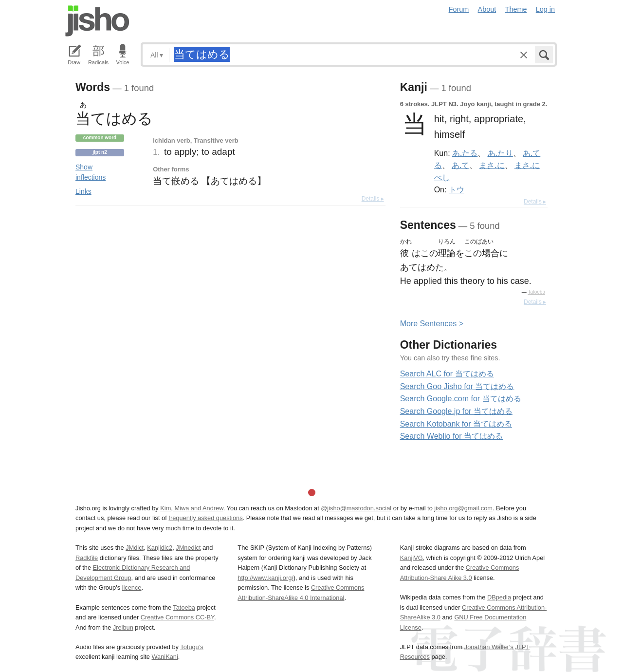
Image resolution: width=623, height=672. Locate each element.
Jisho (97, 21)
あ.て (460, 165)
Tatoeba (536, 292)
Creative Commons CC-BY (177, 617)
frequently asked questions (205, 518)
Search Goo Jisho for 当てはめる (457, 386)
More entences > (432, 324)
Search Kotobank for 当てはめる (456, 424)
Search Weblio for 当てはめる (451, 436)
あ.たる (465, 153)
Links (83, 191)
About (487, 9)
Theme (516, 9)
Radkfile (87, 558)
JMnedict (188, 548)
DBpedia (499, 597)
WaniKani (165, 657)
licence (132, 588)
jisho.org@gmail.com (463, 508)
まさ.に (492, 165)
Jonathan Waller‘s (489, 647)
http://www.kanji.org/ (266, 578)
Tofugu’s (192, 647)
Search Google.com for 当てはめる (461, 399)
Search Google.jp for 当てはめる (456, 411)
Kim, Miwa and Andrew (192, 508)
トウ (457, 189)
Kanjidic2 (160, 548)
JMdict (135, 548)
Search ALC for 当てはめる (447, 374)
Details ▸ (373, 199)
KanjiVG (412, 558)
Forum (459, 9)
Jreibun (123, 627)
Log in (545, 9)
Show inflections (91, 172)
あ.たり (500, 153)
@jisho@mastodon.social (356, 508)
